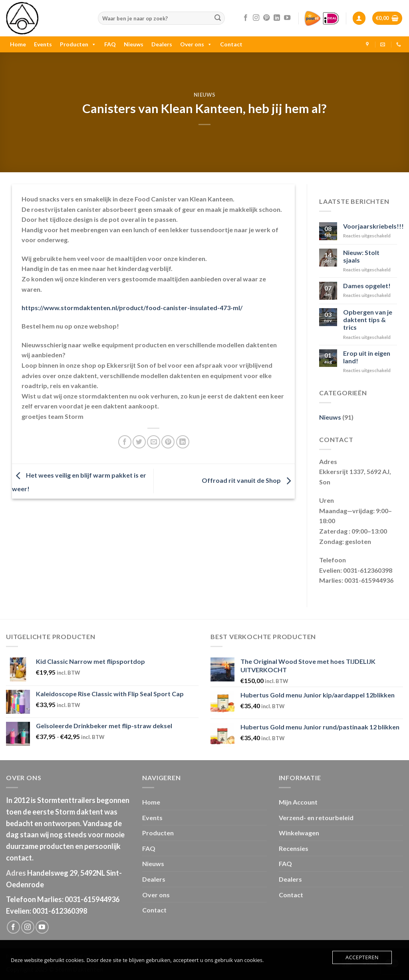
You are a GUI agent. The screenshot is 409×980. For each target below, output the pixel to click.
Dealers (162, 44)
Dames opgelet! (367, 286)
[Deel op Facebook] (125, 442)
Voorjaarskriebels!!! (373, 226)
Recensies (294, 848)
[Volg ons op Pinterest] (266, 18)
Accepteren (362, 957)
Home (18, 44)
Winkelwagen (299, 833)
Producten (78, 44)
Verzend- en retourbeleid (316, 818)
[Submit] (218, 18)
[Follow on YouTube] (287, 18)
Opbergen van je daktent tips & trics (368, 320)
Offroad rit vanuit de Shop (248, 480)
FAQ (110, 44)
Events (43, 44)
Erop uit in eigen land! (367, 357)
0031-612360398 (60, 911)
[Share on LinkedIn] (183, 442)
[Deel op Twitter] (139, 442)
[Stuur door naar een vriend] (154, 442)
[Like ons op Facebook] (246, 18)
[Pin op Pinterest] (168, 442)
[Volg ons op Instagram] (256, 18)
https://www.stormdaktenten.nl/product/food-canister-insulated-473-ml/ (132, 308)
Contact (231, 44)
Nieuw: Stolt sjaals (361, 256)
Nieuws (134, 44)
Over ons (196, 44)
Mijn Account (298, 802)
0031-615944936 (92, 899)
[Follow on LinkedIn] (277, 18)
